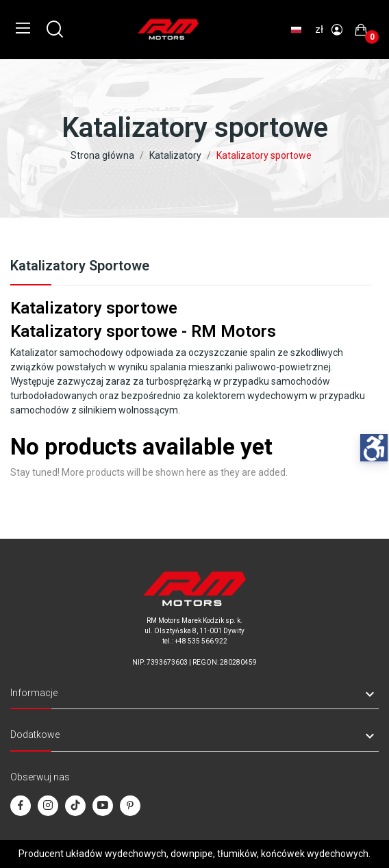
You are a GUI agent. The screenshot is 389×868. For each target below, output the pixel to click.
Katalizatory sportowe (80, 266)
